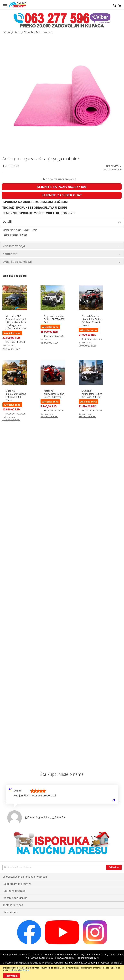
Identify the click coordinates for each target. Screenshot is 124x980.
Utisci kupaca (10, 912)
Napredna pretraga (14, 891)
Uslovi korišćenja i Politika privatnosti (25, 877)
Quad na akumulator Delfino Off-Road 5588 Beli (92, 394)
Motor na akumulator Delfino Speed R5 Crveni (54, 394)
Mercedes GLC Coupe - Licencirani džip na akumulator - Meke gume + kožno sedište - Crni (16, 322)
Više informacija (14, 246)
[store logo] (18, 5)
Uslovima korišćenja (19, 970)
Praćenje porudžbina (15, 898)
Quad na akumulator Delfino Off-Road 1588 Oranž (16, 395)
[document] (62, 972)
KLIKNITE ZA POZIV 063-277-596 (62, 187)
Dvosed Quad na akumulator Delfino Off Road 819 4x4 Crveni (92, 321)
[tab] (62, 222)
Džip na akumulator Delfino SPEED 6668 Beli (54, 319)
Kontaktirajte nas (13, 905)
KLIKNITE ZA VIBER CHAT (62, 195)
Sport (17, 32)
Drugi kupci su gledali (18, 262)
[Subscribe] (114, 867)
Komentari (10, 254)
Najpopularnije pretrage (17, 884)
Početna (6, 32)
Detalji (7, 222)
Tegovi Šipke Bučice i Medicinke (39, 32)
